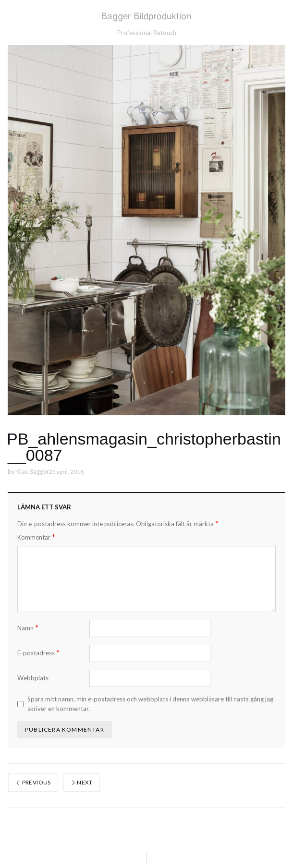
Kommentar (36, 537)
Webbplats (33, 678)
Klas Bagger (33, 471)
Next (82, 782)
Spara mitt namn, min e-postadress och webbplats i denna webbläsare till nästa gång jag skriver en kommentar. (150, 704)
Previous (33, 782)
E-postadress (38, 653)
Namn (28, 628)
